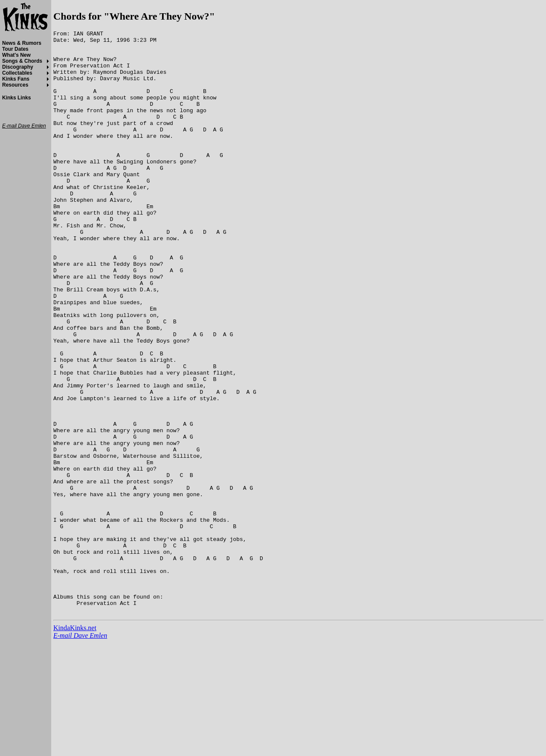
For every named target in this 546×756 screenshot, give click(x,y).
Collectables (17, 73)
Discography (18, 67)
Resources (15, 85)
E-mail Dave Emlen (80, 752)
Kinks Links (16, 98)
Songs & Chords (22, 61)
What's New (16, 55)
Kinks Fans (16, 79)
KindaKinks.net (75, 744)
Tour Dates (15, 49)
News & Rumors (22, 43)
